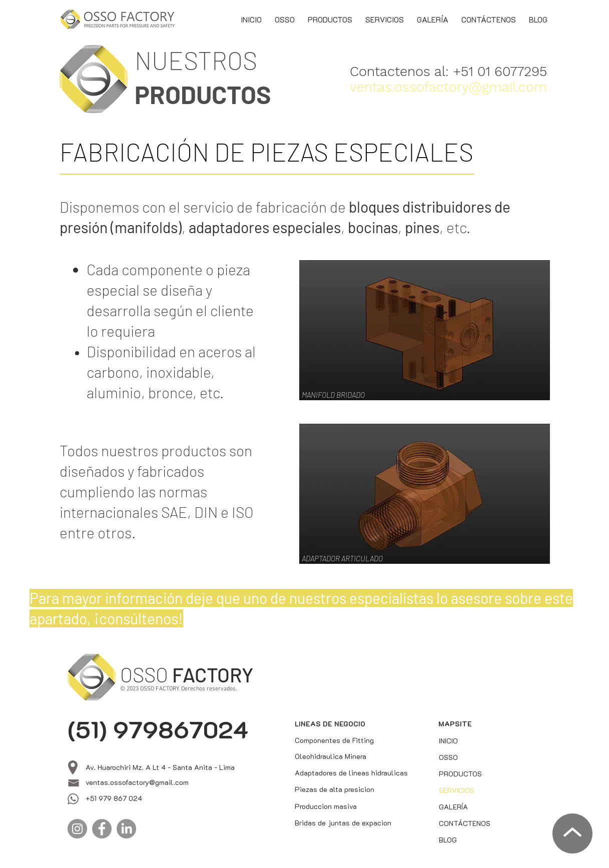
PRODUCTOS (460, 774)
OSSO (448, 757)
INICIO (448, 741)
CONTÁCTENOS (463, 823)
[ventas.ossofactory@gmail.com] (450, 87)
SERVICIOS (457, 790)
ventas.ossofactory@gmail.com (137, 782)
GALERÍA (453, 807)
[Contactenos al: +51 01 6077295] (452, 71)
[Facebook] (102, 829)
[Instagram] (77, 829)
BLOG (448, 840)
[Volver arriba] (571, 833)
